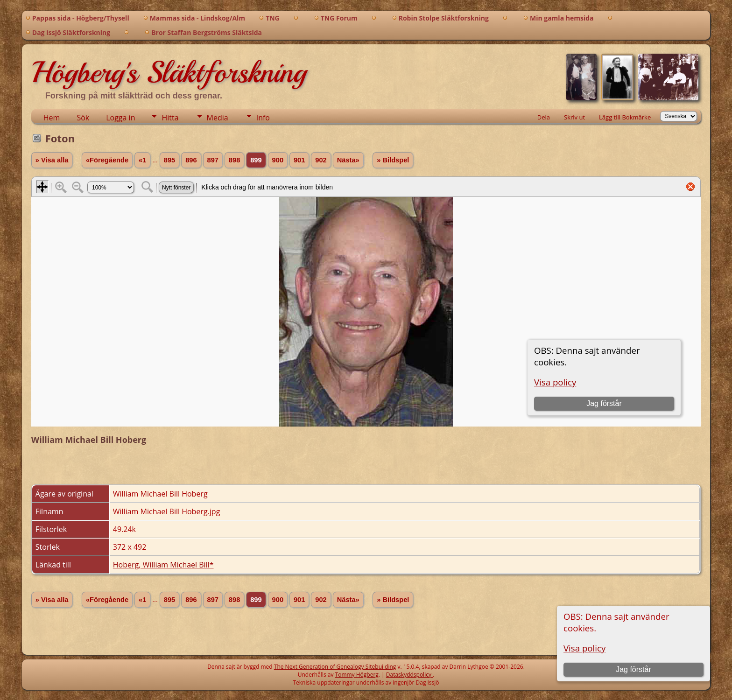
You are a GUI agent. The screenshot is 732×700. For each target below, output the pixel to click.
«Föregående (107, 160)
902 (321, 160)
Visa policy (584, 648)
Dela (544, 117)
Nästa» (348, 160)
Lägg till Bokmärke (625, 117)
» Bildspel (393, 160)
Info (263, 118)
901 (299, 160)
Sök (83, 118)
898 (234, 160)
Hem (52, 118)
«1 (142, 160)
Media (218, 118)
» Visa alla (52, 160)
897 (213, 160)
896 (191, 160)
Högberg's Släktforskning (169, 72)
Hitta (170, 118)
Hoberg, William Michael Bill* (163, 565)
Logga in (120, 118)
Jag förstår (633, 669)
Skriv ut (574, 117)
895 (169, 160)
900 (278, 160)
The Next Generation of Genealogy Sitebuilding (335, 667)
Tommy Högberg (357, 675)
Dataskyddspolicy (409, 675)
